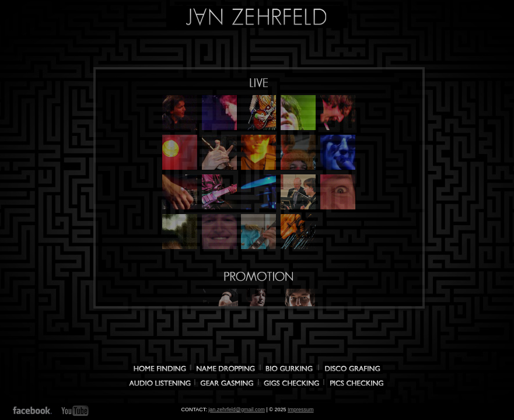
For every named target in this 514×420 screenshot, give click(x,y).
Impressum (301, 409)
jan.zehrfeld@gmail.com (237, 409)
